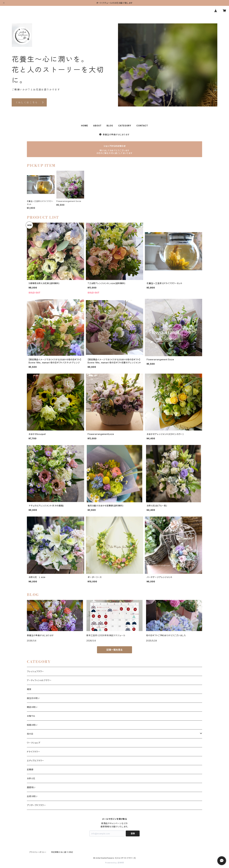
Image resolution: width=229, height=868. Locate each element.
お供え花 (31, 778)
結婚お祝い (32, 725)
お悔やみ (31, 716)
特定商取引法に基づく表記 (62, 852)
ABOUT (97, 126)
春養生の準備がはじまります (114, 135)
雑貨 (29, 689)
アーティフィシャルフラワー (39, 680)
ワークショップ (34, 743)
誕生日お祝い (33, 698)
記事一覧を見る (114, 650)
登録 (133, 833)
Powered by (114, 863)
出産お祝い (32, 796)
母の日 (30, 734)
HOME (84, 126)
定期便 (30, 769)
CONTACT (142, 126)
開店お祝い (32, 707)
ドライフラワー (34, 752)
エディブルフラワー (35, 761)
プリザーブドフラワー (36, 805)
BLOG (110, 126)
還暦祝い (31, 787)
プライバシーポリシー (38, 852)
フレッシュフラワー (35, 671)
